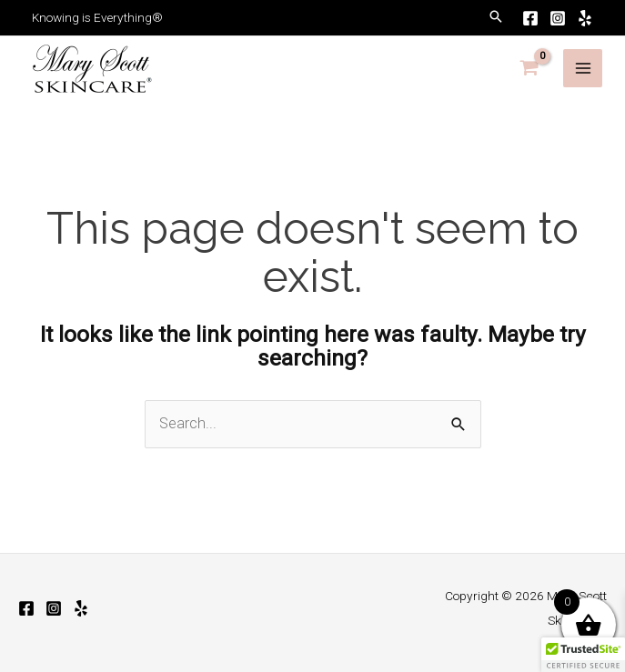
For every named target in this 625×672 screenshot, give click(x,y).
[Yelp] (585, 18)
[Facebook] (530, 18)
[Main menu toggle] (583, 69)
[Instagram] (558, 18)
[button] (496, 18)
